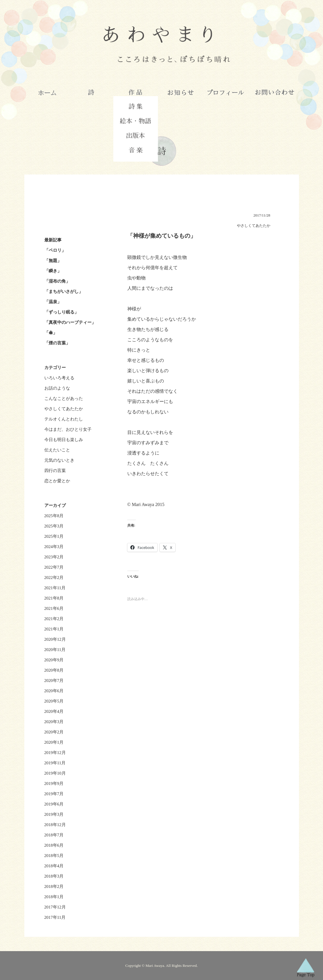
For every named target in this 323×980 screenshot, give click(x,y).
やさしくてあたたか (64, 409)
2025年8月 (54, 516)
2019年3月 (54, 814)
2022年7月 (54, 567)
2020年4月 (54, 711)
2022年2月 (54, 578)
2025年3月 (54, 526)
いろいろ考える (59, 378)
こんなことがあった (64, 398)
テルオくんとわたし (64, 419)
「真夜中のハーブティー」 (70, 322)
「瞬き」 (53, 271)
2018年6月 (54, 845)
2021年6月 (54, 608)
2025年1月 (54, 536)
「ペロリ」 (55, 250)
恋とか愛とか (57, 481)
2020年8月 (54, 670)
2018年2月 (54, 886)
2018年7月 (54, 835)
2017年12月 (55, 907)
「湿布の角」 (57, 281)
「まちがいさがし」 (64, 291)
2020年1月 (54, 742)
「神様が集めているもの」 (162, 236)
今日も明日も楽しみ (64, 440)
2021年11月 (55, 588)
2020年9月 (54, 660)
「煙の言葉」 (57, 343)
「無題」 (53, 261)
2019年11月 (55, 763)
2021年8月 (54, 598)
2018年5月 (54, 856)
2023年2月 (54, 557)
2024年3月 (54, 547)
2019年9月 (54, 783)
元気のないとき (59, 460)
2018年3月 (54, 876)
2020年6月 (54, 691)
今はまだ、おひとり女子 (68, 429)
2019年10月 (55, 773)
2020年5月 (54, 701)
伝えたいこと (57, 450)
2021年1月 (54, 629)
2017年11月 (55, 917)
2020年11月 (55, 650)
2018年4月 (54, 866)
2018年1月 (54, 897)
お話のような (57, 388)
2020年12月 (55, 639)
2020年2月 (54, 732)
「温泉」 (53, 302)
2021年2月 (54, 619)
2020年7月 (54, 681)
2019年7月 (54, 794)
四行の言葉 (55, 471)
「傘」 (51, 333)
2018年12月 (55, 825)
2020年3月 (54, 722)
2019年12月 (55, 753)
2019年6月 (54, 804)
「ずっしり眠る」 (62, 312)
